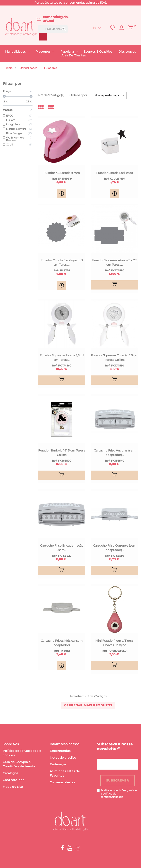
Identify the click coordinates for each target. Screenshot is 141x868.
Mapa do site (13, 787)
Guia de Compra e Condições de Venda (19, 764)
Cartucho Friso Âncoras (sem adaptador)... (115, 453)
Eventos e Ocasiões (98, 52)
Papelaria (67, 52)
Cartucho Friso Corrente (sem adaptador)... (115, 548)
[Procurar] (53, 29)
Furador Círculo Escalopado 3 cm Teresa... (62, 262)
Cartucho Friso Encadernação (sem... (62, 548)
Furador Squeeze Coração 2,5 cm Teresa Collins (115, 358)
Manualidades (16, 52)
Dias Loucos (127, 52)
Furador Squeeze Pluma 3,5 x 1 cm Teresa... (62, 358)
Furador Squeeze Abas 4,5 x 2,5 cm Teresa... (115, 262)
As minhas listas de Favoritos (65, 773)
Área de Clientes (74, 55)
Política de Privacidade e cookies (22, 753)
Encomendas (60, 751)
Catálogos (11, 773)
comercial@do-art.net (56, 19)
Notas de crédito (63, 758)
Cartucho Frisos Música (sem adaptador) (62, 643)
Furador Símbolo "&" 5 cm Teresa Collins (62, 453)
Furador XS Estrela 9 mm (62, 173)
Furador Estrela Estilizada (115, 173)
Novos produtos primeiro (111, 95)
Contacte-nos (13, 780)
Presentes (43, 52)
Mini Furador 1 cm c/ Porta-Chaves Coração (115, 643)
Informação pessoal (65, 744)
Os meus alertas (62, 782)
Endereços (58, 764)
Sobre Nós (11, 744)
